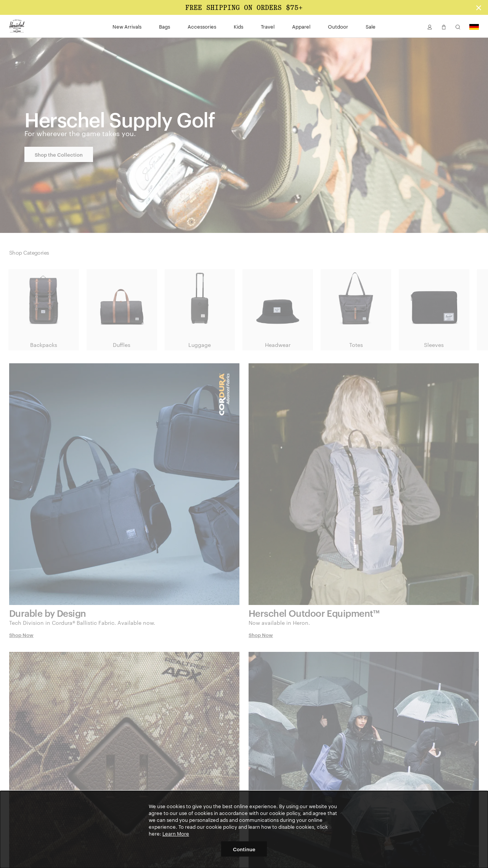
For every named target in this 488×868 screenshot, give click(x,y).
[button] (430, 26)
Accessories (202, 26)
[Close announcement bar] (479, 7)
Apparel (301, 26)
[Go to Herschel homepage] (17, 26)
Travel (268, 26)
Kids (238, 26)
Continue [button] (244, 849)
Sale (371, 26)
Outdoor (338, 26)
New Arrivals (127, 26)
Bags (165, 26)
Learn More (176, 833)
